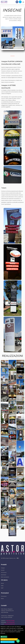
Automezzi (4, 575)
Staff (2, 588)
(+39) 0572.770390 (10, 621)
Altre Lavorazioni (5, 577)
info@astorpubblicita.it (10, 624)
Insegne (3, 568)
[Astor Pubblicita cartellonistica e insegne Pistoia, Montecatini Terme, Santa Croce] (4, 2)
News (2, 599)
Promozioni (4, 596)
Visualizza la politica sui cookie (9, 639)
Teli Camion (4, 573)
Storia (2, 583)
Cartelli (3, 570)
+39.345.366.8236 (10, 622)
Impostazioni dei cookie (7, 642)
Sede (2, 586)
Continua (4, 637)
